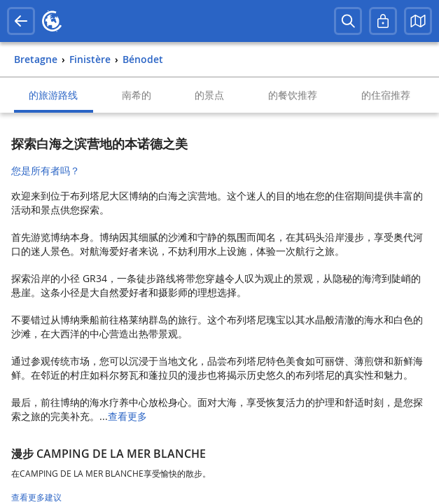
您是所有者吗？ (46, 170)
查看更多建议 (36, 497)
